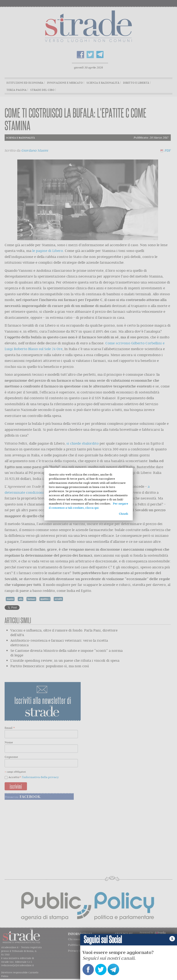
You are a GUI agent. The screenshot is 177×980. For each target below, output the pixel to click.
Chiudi (124, 514)
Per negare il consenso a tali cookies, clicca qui (88, 506)
